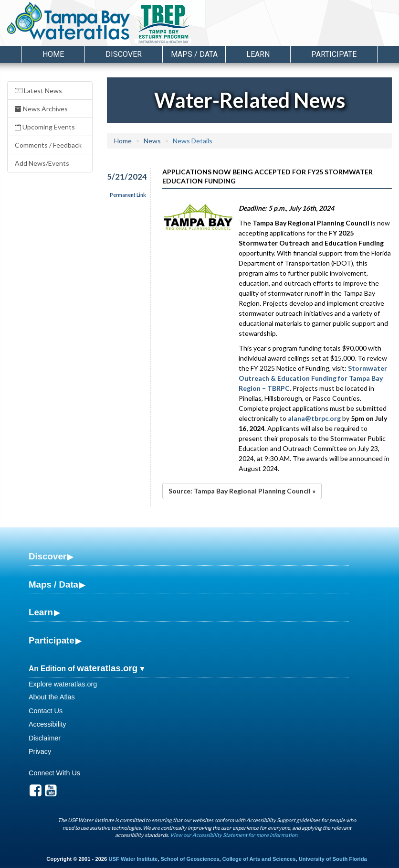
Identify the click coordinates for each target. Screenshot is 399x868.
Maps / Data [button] (194, 54)
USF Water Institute (133, 859)
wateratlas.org (107, 668)
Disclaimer (45, 738)
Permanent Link (128, 195)
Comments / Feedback (48, 145)
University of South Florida (333, 859)
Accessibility (47, 724)
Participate (52, 640)
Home (53, 54)
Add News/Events (42, 163)
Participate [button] (334, 54)
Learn (41, 612)
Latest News (38, 91)
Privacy (40, 751)
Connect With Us (54, 773)
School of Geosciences (190, 859)
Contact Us (46, 711)
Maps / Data (53, 584)
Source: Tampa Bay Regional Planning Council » (242, 491)
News (152, 141)
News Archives (41, 109)
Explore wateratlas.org (63, 684)
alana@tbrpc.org (314, 418)
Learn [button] (258, 54)
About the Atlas (52, 697)
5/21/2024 (123, 177)
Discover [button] (124, 54)
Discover (47, 556)
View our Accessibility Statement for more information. (234, 835)
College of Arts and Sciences (259, 859)
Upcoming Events (45, 127)
